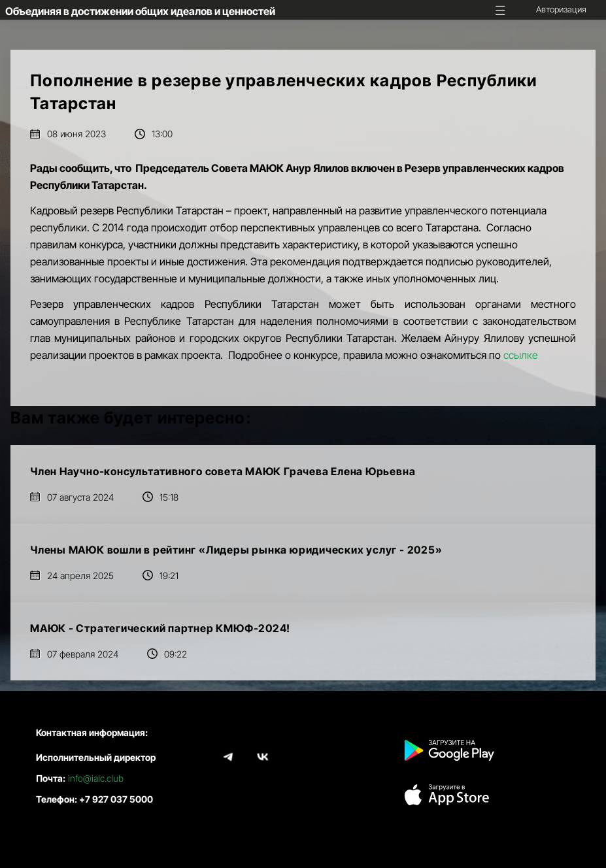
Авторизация (561, 9)
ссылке (521, 355)
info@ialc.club (96, 778)
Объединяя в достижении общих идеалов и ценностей (140, 11)
